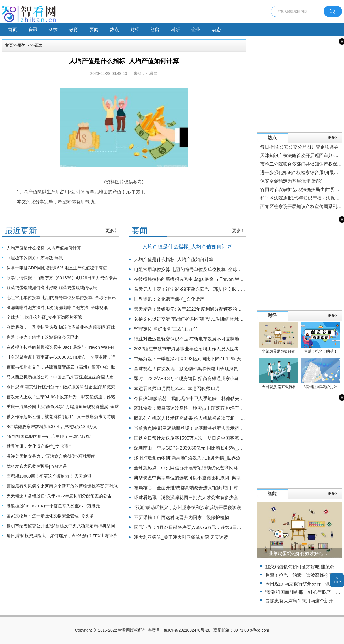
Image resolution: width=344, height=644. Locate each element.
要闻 (94, 30)
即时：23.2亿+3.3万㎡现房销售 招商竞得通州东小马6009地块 (196, 379)
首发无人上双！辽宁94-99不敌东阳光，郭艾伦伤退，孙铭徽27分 (199, 289)
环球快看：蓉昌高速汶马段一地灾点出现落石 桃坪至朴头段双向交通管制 (207, 408)
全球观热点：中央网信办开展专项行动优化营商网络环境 (191, 468)
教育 (74, 30)
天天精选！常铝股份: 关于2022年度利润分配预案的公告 (59, 496)
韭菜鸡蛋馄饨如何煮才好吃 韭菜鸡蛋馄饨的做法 (52, 288)
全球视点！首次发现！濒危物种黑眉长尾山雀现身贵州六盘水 (195, 369)
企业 (196, 30)
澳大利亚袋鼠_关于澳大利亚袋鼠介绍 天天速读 (181, 537)
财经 (135, 30)
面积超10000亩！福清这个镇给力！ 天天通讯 (49, 476)
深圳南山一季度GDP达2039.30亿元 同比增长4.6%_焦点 (190, 448)
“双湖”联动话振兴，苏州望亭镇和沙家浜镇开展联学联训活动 (194, 508)
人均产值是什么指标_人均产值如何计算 (44, 248)
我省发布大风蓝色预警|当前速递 (37, 466)
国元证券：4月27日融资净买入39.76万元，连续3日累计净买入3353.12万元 (209, 527)
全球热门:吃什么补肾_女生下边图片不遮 (44, 317)
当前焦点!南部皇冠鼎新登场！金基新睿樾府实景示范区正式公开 (198, 428)
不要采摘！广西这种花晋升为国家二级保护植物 (181, 517)
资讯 (33, 30)
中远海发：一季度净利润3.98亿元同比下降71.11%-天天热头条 (197, 359)
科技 (53, 30)
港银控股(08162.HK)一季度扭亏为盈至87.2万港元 (53, 506)
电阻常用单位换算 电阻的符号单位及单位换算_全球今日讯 (61, 297)
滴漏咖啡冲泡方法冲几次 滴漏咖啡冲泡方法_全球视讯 (57, 307)
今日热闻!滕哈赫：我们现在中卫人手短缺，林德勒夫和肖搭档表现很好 (205, 398)
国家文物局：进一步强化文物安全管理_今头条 (50, 516)
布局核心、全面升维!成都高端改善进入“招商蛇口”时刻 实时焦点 (198, 488)
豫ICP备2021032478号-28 (187, 630)
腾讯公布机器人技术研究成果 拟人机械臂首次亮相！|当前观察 (196, 418)
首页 (12, 30)
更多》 (112, 231)
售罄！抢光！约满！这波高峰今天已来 (43, 337)
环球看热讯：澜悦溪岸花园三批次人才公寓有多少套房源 (191, 498)
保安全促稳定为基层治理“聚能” (291, 181)
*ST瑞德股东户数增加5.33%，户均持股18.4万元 (52, 426)
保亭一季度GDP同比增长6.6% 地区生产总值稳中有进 (57, 268)
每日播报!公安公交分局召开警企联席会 (299, 147)
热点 (114, 30)
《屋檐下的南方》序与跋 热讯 (35, 258)
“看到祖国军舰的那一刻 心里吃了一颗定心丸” (49, 436)
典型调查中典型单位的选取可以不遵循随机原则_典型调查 (192, 478)
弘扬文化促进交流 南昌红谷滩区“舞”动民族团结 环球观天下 (193, 319)
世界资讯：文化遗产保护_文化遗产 (39, 446)
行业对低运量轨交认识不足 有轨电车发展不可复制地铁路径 (193, 339)
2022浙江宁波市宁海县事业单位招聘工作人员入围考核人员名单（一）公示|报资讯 (217, 349)
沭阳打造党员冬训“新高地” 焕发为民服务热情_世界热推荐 (192, 458)
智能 (155, 30)
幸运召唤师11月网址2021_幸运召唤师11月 (177, 388)
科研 (176, 30)
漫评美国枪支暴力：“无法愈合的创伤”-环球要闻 (51, 456)
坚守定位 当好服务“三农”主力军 (165, 329)
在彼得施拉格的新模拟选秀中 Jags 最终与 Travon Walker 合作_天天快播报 (209, 279)
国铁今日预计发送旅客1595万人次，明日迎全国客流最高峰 (193, 438)
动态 (216, 30)
